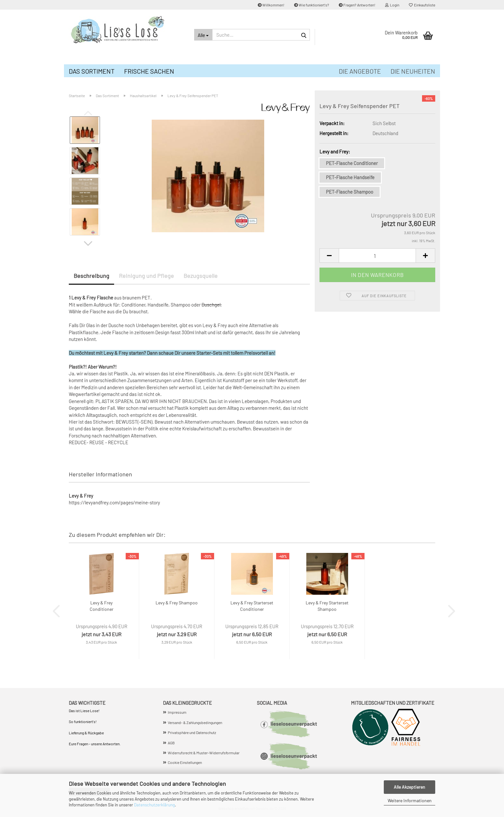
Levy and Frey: (335, 151)
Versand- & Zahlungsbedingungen (195, 722)
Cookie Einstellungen (185, 762)
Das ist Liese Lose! (85, 711)
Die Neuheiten (413, 71)
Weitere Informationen (410, 800)
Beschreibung (91, 276)
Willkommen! (271, 5)
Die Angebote (360, 71)
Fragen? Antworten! (357, 5)
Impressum (177, 712)
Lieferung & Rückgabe (86, 733)
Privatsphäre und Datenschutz (192, 732)
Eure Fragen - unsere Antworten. (95, 744)
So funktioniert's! (83, 721)
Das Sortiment (92, 71)
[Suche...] (203, 35)
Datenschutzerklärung (154, 805)
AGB (171, 743)
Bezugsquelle (201, 276)
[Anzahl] (377, 256)
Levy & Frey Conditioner (102, 606)
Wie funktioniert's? (312, 5)
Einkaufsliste (422, 5)
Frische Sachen (149, 71)
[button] (88, 243)
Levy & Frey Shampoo (177, 603)
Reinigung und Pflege (146, 276)
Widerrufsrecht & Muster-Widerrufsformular (204, 753)
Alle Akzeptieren (410, 787)
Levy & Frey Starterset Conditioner (252, 606)
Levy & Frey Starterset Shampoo (327, 606)
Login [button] (392, 5)
